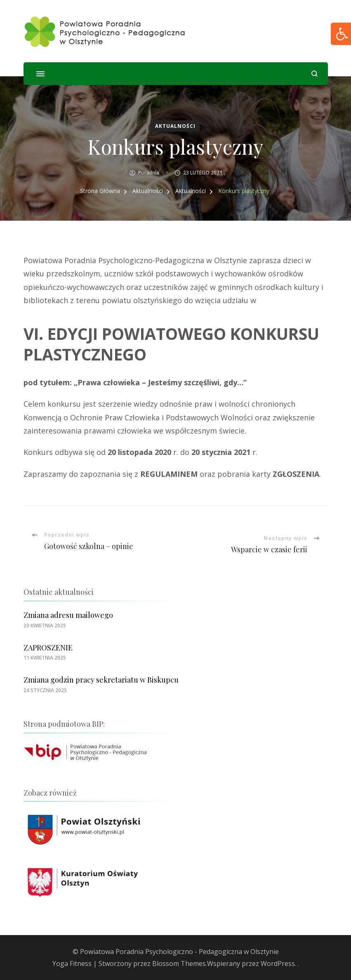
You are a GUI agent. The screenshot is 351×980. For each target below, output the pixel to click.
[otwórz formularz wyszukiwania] (314, 74)
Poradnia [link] (149, 173)
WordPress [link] (278, 964)
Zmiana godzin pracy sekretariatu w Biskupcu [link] (101, 680)
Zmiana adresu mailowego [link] (68, 615)
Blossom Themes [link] (179, 964)
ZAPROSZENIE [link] (48, 648)
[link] (105, 31)
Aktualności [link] (175, 126)
